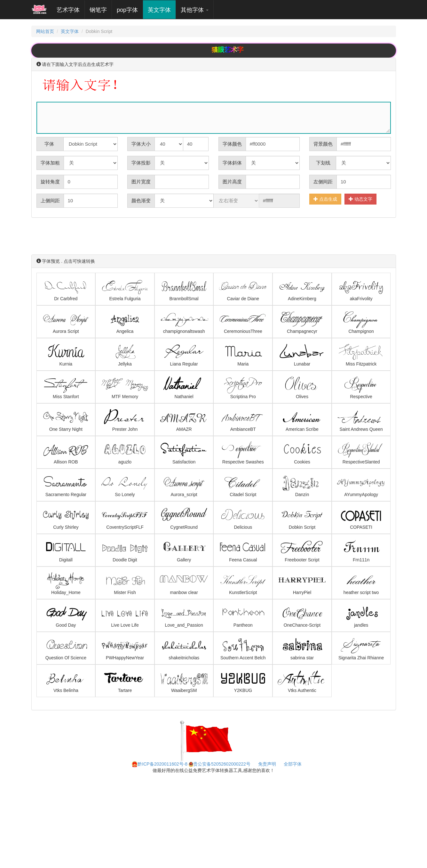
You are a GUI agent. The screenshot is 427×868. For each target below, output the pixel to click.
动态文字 (360, 199)
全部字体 (293, 764)
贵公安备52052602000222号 (220, 764)
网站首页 (45, 31)
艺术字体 (71, 10)
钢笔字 (98, 10)
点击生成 (325, 199)
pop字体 (127, 10)
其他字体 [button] (195, 10)
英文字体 (159, 10)
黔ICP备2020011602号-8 (160, 764)
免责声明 (267, 764)
